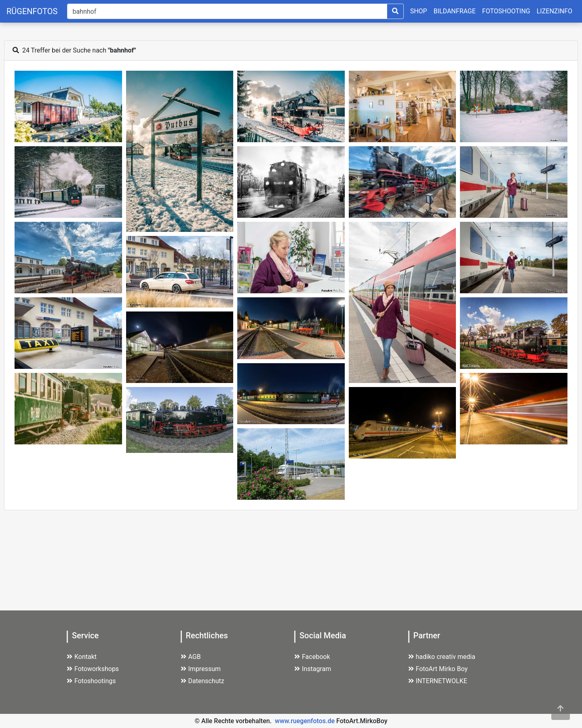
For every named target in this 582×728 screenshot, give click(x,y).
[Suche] (227, 11)
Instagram (313, 669)
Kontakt (82, 657)
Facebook (312, 657)
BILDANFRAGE (455, 11)
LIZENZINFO (555, 11)
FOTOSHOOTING (506, 11)
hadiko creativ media (442, 657)
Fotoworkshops (93, 669)
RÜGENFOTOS (32, 11)
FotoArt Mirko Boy (438, 669)
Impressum (201, 669)
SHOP (419, 11)
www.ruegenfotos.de (305, 721)
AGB (191, 657)
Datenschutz (202, 681)
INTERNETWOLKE (438, 681)
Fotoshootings (91, 681)
